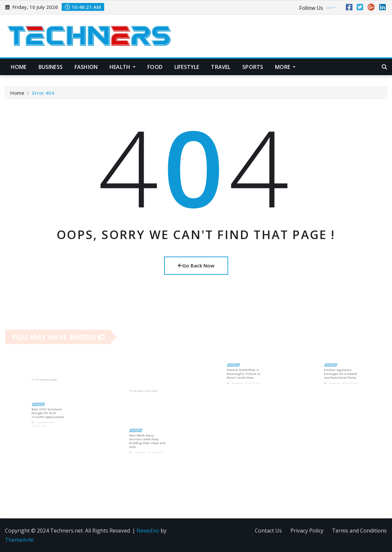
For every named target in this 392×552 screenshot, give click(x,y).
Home (19, 67)
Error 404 (43, 94)
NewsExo (148, 531)
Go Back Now (196, 265)
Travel (221, 67)
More (285, 67)
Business (51, 67)
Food (155, 67)
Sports (253, 67)
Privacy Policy (307, 531)
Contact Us (268, 531)
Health (122, 67)
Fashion (86, 67)
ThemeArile (19, 540)
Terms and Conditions (359, 531)
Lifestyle (187, 67)
